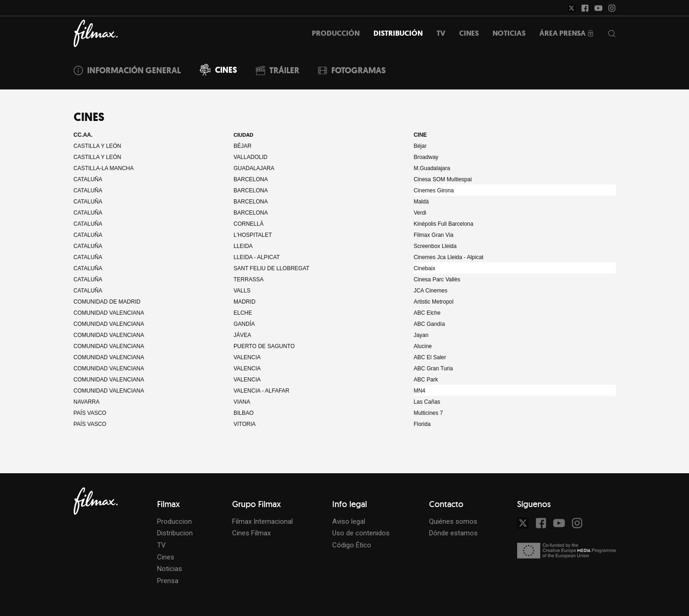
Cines (166, 557)
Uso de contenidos (361, 533)
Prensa (168, 581)
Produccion (174, 521)
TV (161, 545)
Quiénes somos (453, 521)
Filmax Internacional (262, 521)
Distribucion (175, 533)
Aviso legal (349, 521)
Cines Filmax (251, 533)
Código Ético (352, 545)
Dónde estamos (453, 533)
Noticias (170, 569)
